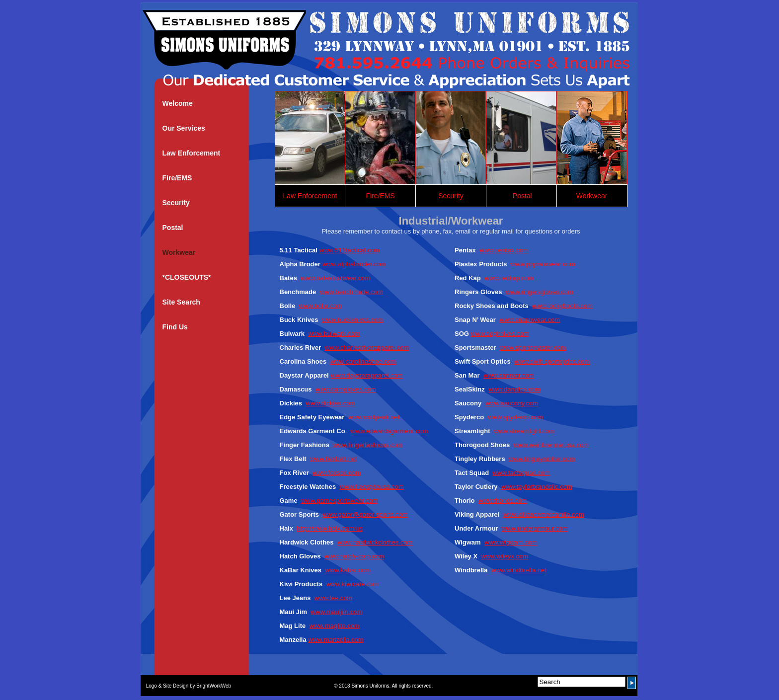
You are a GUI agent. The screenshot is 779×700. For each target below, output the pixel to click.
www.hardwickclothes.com (375, 542)
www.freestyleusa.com (371, 487)
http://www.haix (318, 528)
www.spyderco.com (515, 417)
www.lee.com (334, 598)
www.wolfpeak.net (374, 417)
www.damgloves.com (346, 389)
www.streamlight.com (524, 431)
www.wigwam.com (511, 542)
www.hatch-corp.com (354, 556)
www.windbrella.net (519, 570)
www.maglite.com (334, 626)
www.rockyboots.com (562, 306)
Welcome (178, 103)
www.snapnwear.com (530, 320)
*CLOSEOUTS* (187, 277)
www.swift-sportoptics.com (552, 361)
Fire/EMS (177, 178)
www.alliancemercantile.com (544, 514)
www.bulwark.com (334, 334)
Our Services (184, 128)
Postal (173, 228)
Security (176, 203)
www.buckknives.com (353, 320)
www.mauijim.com (336, 612)
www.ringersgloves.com (540, 292)
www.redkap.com (509, 278)
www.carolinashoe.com (363, 361)
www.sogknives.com (500, 334)
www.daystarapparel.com (366, 375)
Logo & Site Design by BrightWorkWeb (189, 686)
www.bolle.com (321, 306)
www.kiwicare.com (352, 584)
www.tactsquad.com (521, 473)
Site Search (181, 302)
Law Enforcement (192, 153)
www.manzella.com (336, 640)
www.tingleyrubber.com (542, 459)
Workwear (179, 252)
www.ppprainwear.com (543, 264)
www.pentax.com (504, 250)
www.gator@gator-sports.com (365, 514)
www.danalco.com (514, 389)
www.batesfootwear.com (335, 278)
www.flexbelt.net (333, 459)
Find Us (175, 327)
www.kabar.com (348, 570)
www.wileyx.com (505, 556)
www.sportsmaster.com (533, 348)
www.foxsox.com (337, 473)
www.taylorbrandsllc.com (537, 487)
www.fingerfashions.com (368, 445)
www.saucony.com (511, 403)
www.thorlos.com (503, 501)
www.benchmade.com (351, 292)
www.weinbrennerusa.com (551, 445)
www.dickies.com (330, 403)
